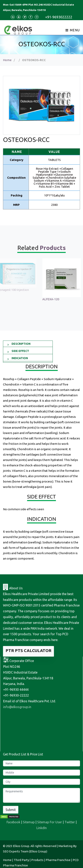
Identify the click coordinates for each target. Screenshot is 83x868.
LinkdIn (42, 828)
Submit (11, 810)
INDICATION (20, 358)
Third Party (21, 860)
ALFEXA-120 (53, 299)
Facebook (13, 822)
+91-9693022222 (59, 17)
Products (37, 860)
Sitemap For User (50, 822)
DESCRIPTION (21, 344)
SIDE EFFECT (20, 351)
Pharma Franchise (58, 860)
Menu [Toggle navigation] (73, 30)
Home (7, 60)
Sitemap (29, 822)
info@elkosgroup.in (17, 707)
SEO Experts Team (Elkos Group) (25, 851)
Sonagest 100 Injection (16, 290)
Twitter (70, 822)
